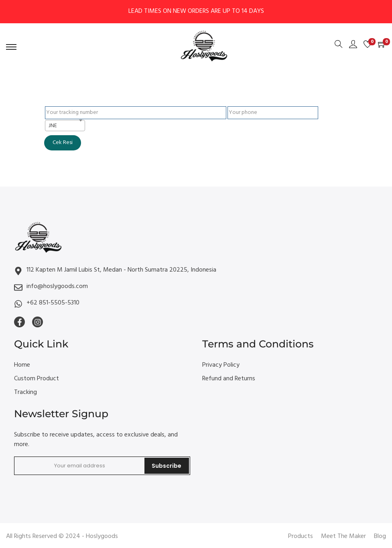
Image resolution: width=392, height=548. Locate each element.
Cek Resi (63, 143)
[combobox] (65, 126)
